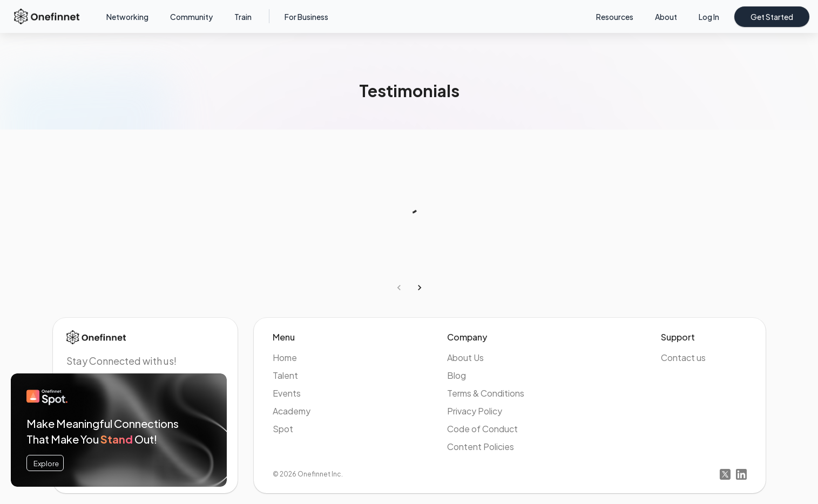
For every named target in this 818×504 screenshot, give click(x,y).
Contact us (683, 357)
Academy (292, 411)
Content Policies (481, 447)
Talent (285, 375)
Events (287, 393)
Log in (709, 17)
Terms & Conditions (486, 393)
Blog (457, 375)
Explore (46, 463)
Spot (283, 429)
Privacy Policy (475, 411)
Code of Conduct (482, 429)
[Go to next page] (420, 288)
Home (285, 357)
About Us (465, 357)
